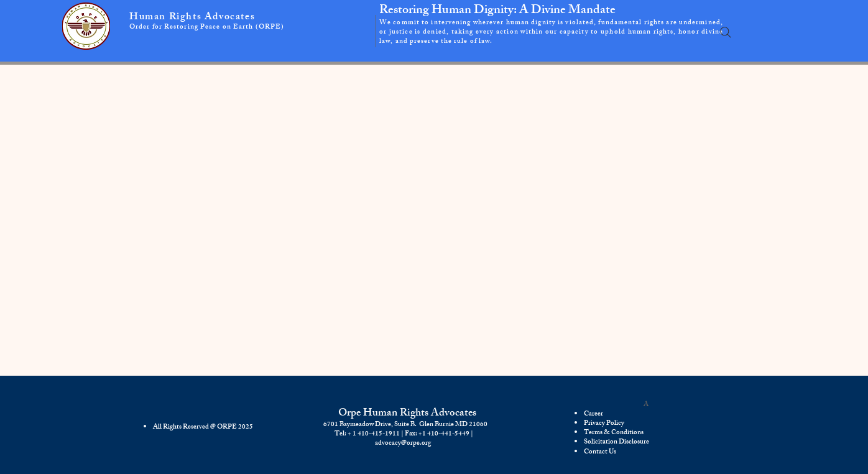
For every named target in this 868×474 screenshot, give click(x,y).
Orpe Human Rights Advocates (407, 414)
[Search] (726, 32)
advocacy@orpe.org (403, 444)
